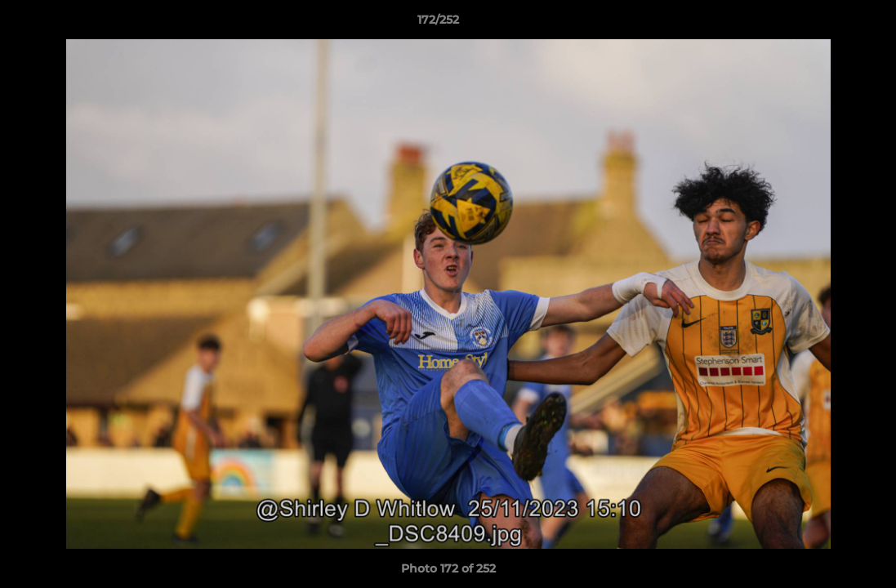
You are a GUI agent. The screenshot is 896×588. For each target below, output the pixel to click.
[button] (827, 24)
